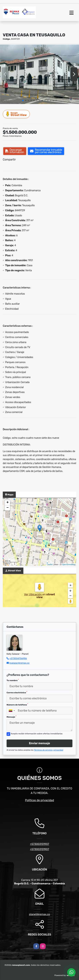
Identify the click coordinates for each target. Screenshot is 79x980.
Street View (16, 114)
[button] (23, 101)
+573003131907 (39, 844)
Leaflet (50, 564)
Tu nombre (13, 680)
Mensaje (11, 717)
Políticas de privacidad (40, 800)
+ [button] (8, 503)
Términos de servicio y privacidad (49, 750)
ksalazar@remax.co (19, 663)
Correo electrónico (17, 692)
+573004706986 (18, 658)
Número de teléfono (17, 705)
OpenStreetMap (69, 564)
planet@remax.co (40, 914)
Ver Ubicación (33, 594)
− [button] (8, 508)
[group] (39, 74)
